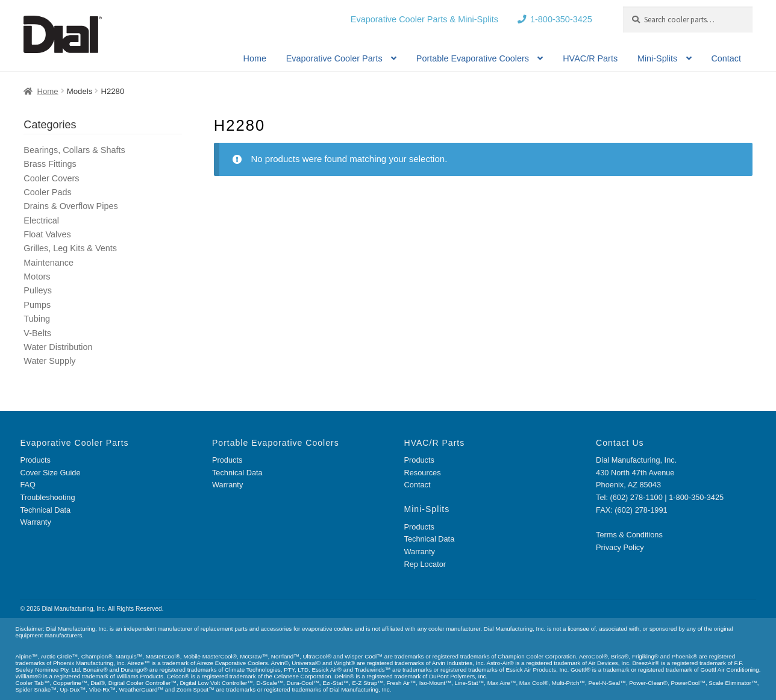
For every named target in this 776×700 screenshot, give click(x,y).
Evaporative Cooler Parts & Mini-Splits (424, 19)
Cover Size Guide (50, 473)
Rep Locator (425, 564)
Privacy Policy (620, 547)
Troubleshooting (47, 497)
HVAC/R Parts (590, 58)
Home (255, 58)
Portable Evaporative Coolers (473, 58)
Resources (423, 473)
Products (35, 460)
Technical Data (45, 510)
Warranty (35, 522)
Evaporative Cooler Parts (334, 58)
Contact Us (620, 443)
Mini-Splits (657, 58)
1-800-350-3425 (561, 19)
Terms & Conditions (629, 535)
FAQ (28, 485)
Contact (726, 58)
